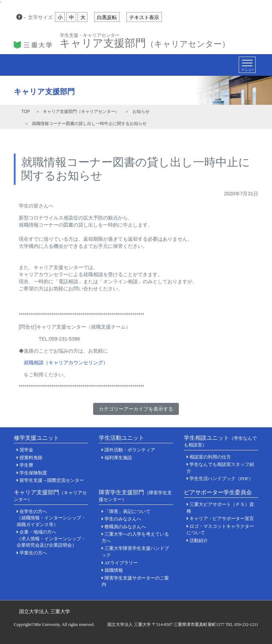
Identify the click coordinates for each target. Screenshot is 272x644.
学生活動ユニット (121, 438)
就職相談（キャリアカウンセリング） (66, 363)
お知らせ (141, 112)
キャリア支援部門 (145, 41)
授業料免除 (31, 458)
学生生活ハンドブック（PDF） (221, 478)
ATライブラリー (121, 563)
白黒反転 (107, 17)
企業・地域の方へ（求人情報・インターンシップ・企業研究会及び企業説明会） (51, 538)
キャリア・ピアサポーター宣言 (222, 518)
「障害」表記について (127, 511)
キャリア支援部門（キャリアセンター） (81, 112)
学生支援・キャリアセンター (90, 35)
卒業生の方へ (33, 553)
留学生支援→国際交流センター (52, 480)
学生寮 (26, 465)
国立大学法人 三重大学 (45, 611)
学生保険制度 (33, 473)
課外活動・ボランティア (130, 450)
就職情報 (114, 570)
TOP (26, 112)
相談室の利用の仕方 (210, 457)
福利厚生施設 (118, 458)
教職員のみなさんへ (125, 527)
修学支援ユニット (36, 438)
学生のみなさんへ (123, 519)
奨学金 (26, 450)
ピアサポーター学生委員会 (218, 492)
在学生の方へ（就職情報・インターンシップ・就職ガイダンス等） (51, 518)
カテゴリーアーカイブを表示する (136, 409)
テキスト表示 (144, 17)
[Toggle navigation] (247, 65)
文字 (40, 18)
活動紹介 (199, 540)
